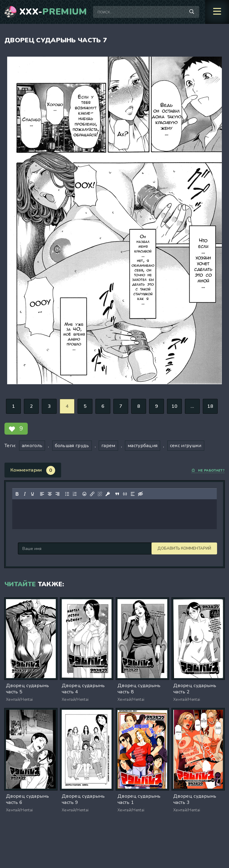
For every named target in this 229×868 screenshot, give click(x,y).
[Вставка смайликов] (84, 494)
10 (175, 406)
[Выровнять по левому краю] (42, 494)
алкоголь (32, 446)
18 (210, 406)
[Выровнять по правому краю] (58, 494)
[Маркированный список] (67, 494)
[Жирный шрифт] (17, 494)
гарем (108, 446)
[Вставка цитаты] (117, 494)
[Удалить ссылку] (100, 494)
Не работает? (208, 471)
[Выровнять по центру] (50, 494)
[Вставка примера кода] (125, 494)
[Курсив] (25, 494)
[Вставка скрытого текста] (140, 494)
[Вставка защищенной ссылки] (108, 494)
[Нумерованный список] (75, 494)
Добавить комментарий (45, 548)
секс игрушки (186, 446)
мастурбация (143, 446)
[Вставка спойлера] (133, 494)
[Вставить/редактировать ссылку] (92, 494)
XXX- (53, 12)
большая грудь (72, 446)
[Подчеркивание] (33, 494)
